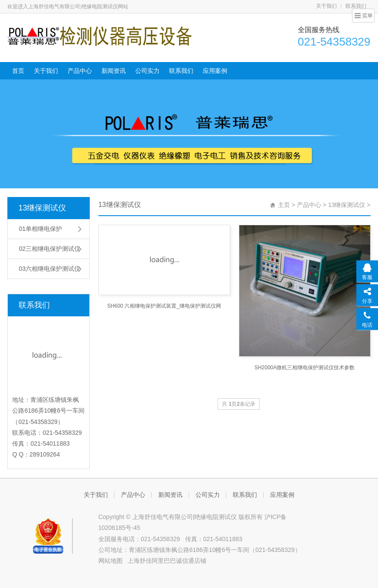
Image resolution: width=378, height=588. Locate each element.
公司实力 (147, 71)
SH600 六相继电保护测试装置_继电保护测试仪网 (164, 306)
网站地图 (111, 561)
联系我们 (356, 6)
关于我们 (326, 6)
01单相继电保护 (40, 229)
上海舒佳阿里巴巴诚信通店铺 (167, 561)
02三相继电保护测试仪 (49, 249)
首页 (18, 71)
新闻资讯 (114, 71)
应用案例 (215, 71)
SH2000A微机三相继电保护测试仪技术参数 (305, 368)
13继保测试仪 (42, 208)
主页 (284, 205)
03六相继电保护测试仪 (49, 269)
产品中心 (80, 71)
